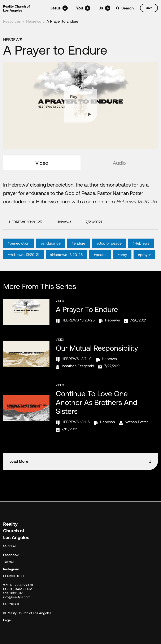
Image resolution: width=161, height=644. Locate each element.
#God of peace (109, 250)
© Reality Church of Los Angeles (27, 613)
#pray (122, 261)
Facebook (11, 555)
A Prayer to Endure (62, 21)
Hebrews (34, 21)
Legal (7, 620)
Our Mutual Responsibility (97, 348)
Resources (12, 21)
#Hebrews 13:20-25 (66, 261)
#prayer (144, 261)
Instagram (11, 569)
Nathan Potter (136, 422)
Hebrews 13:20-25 (136, 201)
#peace (100, 261)
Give (149, 8)
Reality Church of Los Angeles (17, 8)
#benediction (18, 250)
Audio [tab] (119, 163)
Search (128, 8)
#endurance (50, 250)
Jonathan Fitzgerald (78, 366)
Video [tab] (42, 163)
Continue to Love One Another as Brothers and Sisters (97, 402)
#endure (78, 250)
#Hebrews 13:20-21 (23, 261)
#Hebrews (141, 250)
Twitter (9, 562)
